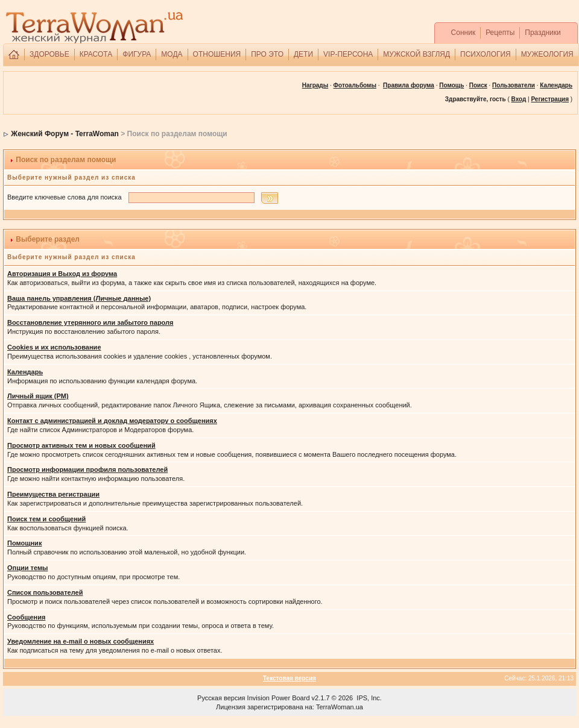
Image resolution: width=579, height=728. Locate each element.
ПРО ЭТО (267, 54)
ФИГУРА (137, 54)
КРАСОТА (96, 54)
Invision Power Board (279, 698)
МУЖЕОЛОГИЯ (547, 54)
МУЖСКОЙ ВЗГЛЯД (416, 54)
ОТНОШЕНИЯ (217, 54)
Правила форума (409, 85)
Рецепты (500, 33)
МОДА (172, 54)
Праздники (543, 33)
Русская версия (221, 698)
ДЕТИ (303, 54)
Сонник (464, 33)
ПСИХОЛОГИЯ (486, 54)
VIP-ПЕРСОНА (348, 54)
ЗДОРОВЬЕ (49, 54)
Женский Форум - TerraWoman (65, 134)
